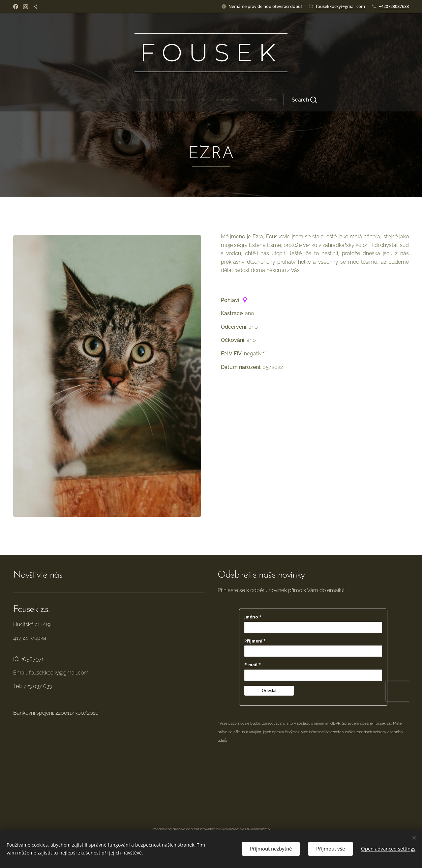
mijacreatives (235, 829)
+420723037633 (394, 6)
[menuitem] (153, 100)
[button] (251, 100)
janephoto (262, 829)
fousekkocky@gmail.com (340, 6)
